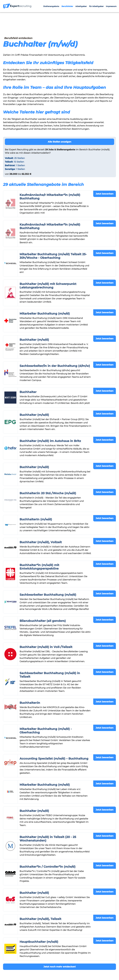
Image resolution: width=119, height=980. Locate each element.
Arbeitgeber (81, 6)
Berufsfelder (67, 6)
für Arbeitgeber (96, 6)
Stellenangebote (51, 6)
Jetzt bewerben (105, 194)
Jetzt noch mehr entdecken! (60, 967)
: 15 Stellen (14, 162)
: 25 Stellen (15, 158)
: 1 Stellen (15, 165)
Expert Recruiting (19, 150)
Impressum (111, 6)
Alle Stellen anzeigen (59, 142)
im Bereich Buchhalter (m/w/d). (78, 150)
